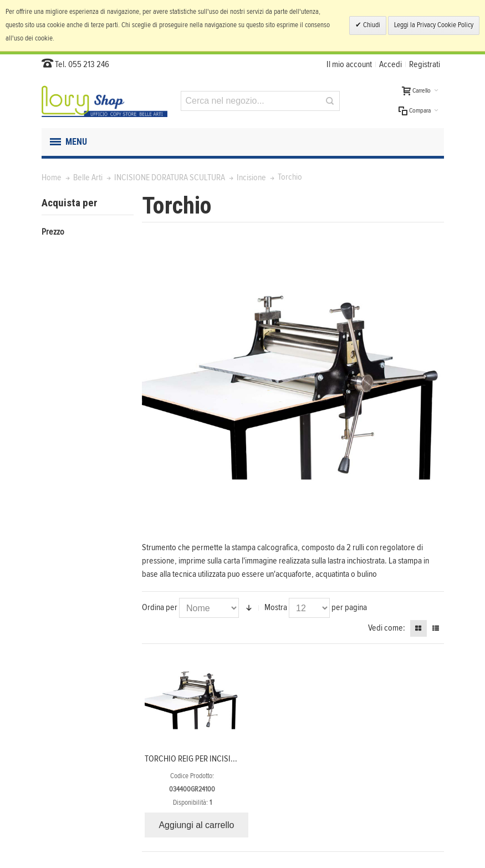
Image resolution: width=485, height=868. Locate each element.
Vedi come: (387, 628)
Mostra (276, 607)
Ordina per (160, 607)
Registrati (425, 64)
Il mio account (349, 64)
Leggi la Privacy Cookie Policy (434, 25)
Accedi (390, 64)
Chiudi (371, 25)
